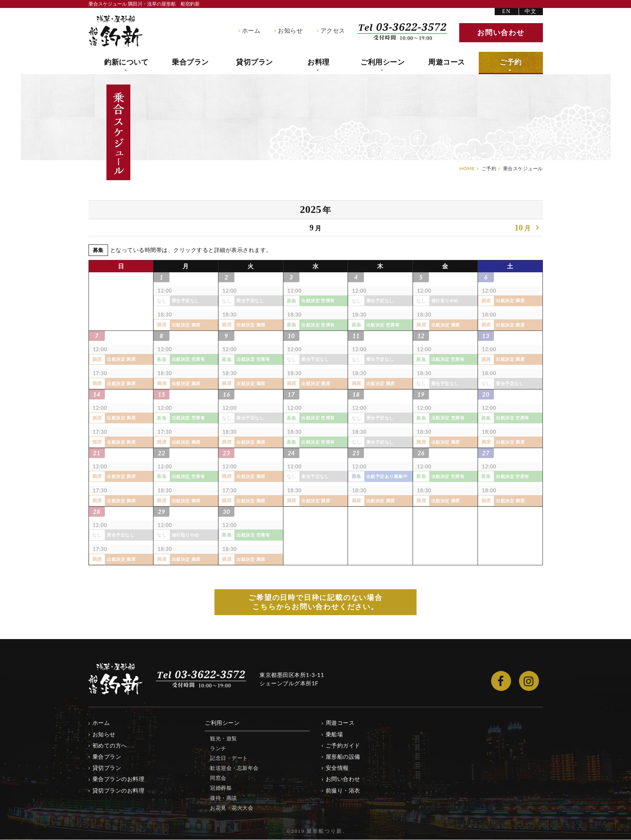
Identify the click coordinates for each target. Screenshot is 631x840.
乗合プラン (190, 62)
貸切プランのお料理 (119, 790)
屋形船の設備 (343, 757)
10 (523, 229)
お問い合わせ (343, 779)
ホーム (251, 31)
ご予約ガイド (343, 746)
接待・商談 (224, 798)
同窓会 (218, 778)
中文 (531, 11)
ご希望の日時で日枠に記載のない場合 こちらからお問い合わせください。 (315, 602)
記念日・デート (229, 758)
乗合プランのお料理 (119, 779)
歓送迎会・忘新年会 (234, 768)
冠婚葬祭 (221, 788)
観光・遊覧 (224, 739)
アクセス (333, 31)
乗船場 (334, 735)
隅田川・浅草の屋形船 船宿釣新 (116, 31)
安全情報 (337, 768)
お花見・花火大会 (232, 808)
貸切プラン (255, 62)
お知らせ (290, 31)
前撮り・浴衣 (343, 790)
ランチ (218, 748)
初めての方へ (110, 746)
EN (506, 11)
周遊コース (447, 62)
